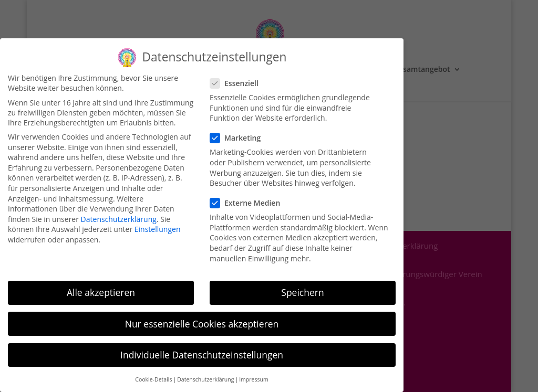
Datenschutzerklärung (119, 213)
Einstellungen (158, 223)
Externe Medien (249, 197)
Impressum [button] (254, 374)
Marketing (240, 132)
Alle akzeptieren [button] (101, 287)
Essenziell (239, 77)
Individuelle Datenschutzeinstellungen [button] (202, 348)
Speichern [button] (302, 287)
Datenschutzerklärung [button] (205, 374)
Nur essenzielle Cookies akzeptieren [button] (202, 317)
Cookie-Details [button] (153, 374)
